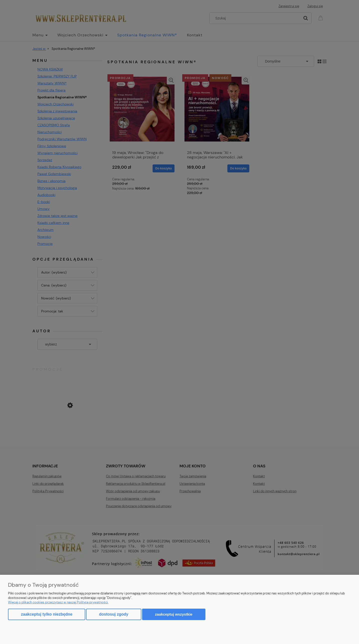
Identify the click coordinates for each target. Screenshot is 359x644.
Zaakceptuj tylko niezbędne (47, 614)
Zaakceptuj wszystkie (174, 614)
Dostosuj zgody (114, 614)
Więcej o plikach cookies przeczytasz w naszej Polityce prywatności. (58, 602)
